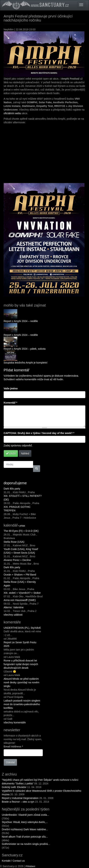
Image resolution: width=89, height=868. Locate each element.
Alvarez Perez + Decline (17, 560)
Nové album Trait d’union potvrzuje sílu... (25, 837)
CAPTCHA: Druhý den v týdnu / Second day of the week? (39, 433)
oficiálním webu (12, 113)
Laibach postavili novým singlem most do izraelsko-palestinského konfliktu (22, 704)
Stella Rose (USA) (14, 542)
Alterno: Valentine (14, 607)
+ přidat (21, 526)
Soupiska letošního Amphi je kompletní (25, 363)
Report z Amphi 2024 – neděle (21, 321)
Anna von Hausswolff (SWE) (20, 600)
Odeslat (10, 762)
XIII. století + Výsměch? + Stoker (22, 593)
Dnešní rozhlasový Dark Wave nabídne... (25, 829)
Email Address (13, 747)
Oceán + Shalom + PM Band (20, 575)
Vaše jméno (11, 388)
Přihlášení (30, 866)
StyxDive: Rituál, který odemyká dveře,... (25, 822)
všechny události (13, 615)
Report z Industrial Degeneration (20, 798)
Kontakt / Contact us (13, 861)
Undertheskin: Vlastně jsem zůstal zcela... (25, 815)
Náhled (25, 453)
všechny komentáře (15, 722)
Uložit (11, 453)
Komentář (10, 403)
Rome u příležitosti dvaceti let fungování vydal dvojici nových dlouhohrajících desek (21, 664)
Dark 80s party (12, 489)
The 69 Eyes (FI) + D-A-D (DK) (21, 531)
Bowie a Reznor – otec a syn (18, 802)
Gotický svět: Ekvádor (14, 787)
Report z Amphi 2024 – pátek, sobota (25, 349)
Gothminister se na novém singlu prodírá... (26, 844)
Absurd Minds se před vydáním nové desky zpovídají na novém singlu (21, 682)
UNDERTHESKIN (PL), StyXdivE (22, 628)
